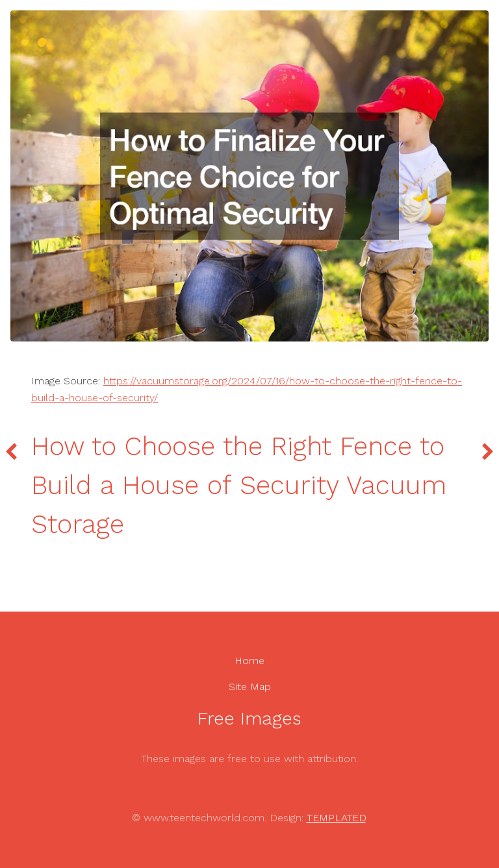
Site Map (250, 687)
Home (249, 661)
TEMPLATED (336, 818)
